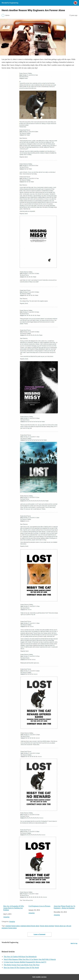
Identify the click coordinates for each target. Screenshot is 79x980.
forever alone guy (60, 926)
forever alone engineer (47, 926)
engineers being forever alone (30, 926)
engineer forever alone (13, 926)
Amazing (6, 917)
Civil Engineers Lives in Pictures (39, 906)
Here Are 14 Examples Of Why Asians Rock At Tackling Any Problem (14, 908)
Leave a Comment (40, 934)
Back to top (74, 943)
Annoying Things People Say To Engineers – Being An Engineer (64, 907)
